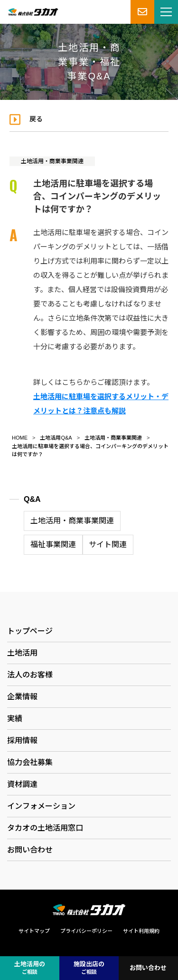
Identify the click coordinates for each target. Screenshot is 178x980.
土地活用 (22, 653)
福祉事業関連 (53, 544)
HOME (20, 438)
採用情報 (22, 740)
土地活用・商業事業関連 (52, 161)
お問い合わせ (30, 850)
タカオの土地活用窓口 (45, 828)
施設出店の (89, 968)
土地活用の (30, 968)
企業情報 (22, 697)
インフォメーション (41, 806)
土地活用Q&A (56, 438)
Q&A (32, 499)
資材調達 (22, 784)
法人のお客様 (30, 675)
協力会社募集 (30, 762)
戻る (36, 119)
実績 (15, 719)
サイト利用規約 (141, 931)
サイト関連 (108, 544)
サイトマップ (34, 931)
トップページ (30, 631)
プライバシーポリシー (86, 931)
